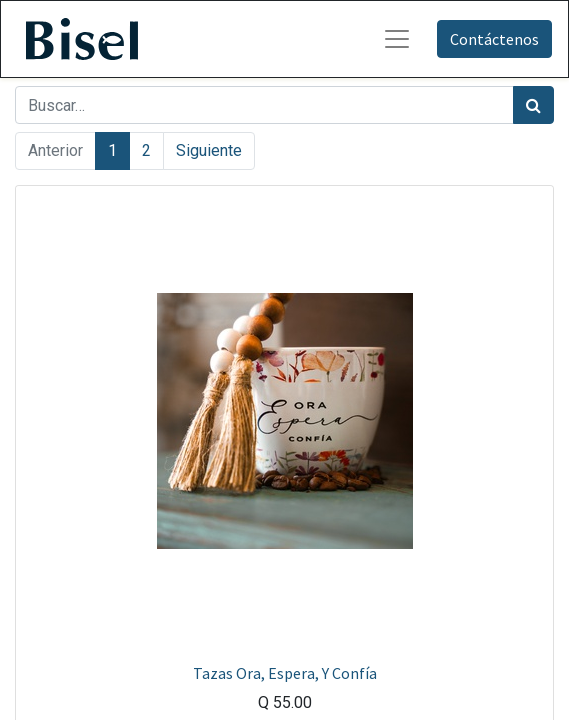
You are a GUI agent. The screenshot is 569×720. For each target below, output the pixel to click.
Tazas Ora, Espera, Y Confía (285, 673)
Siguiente (209, 150)
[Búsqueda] (533, 105)
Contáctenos (494, 39)
